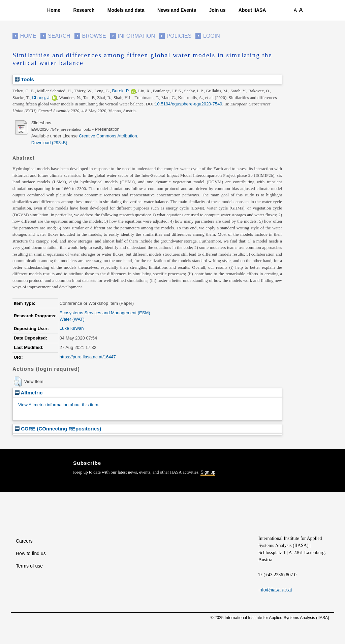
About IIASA (252, 10)
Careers (24, 541)
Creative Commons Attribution (108, 136)
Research (84, 10)
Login (212, 36)
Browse (94, 36)
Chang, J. (41, 98)
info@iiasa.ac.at (275, 590)
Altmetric (29, 393)
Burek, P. (121, 91)
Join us (217, 10)
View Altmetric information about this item (58, 405)
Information (136, 36)
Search (59, 36)
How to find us (31, 553)
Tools (24, 79)
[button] (18, 382)
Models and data (126, 10)
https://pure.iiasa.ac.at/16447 (88, 357)
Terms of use (29, 566)
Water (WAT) (72, 319)
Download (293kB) (49, 143)
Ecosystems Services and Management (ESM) (105, 313)
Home (54, 10)
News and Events (177, 10)
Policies (179, 36)
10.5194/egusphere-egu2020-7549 (188, 104)
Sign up (208, 472)
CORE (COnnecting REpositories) (58, 429)
